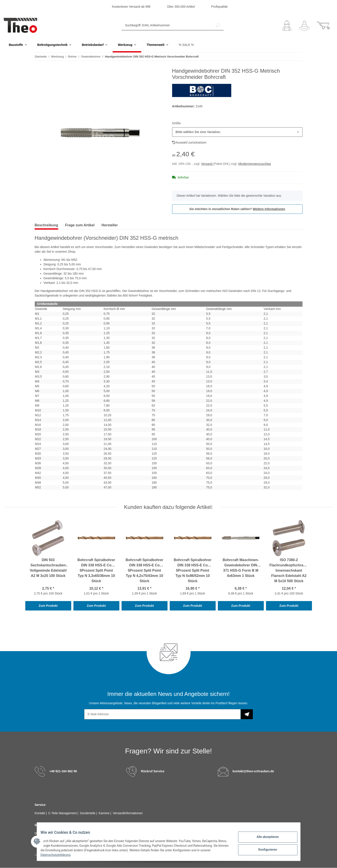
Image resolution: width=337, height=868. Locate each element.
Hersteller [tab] (110, 225)
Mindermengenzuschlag (255, 164)
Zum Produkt (48, 606)
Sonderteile (88, 813)
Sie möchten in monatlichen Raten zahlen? (237, 209)
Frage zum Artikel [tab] (80, 225)
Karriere (105, 813)
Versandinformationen (128, 813)
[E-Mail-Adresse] (162, 714)
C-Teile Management (63, 813)
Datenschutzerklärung (70, 855)
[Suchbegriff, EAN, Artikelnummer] (167, 26)
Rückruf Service (153, 771)
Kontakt (40, 813)
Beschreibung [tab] (46, 225)
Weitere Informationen (269, 209)
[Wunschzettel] (304, 26)
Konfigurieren (264, 849)
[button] (287, 26)
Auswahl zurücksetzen (189, 143)
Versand (207, 164)
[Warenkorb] (323, 26)
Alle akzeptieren (264, 837)
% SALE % (186, 45)
